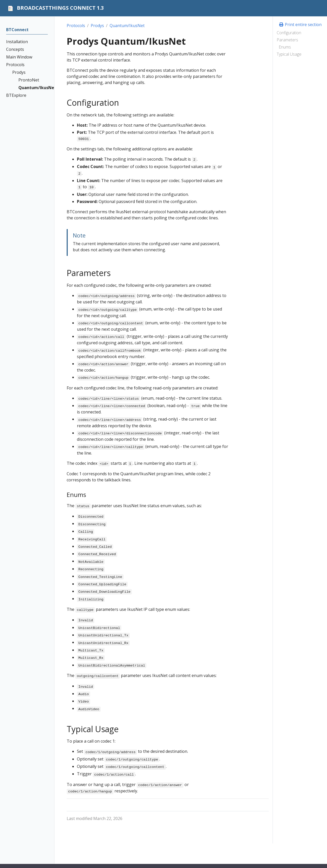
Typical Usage (289, 54)
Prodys (97, 26)
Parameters (287, 40)
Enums (285, 47)
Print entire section (300, 25)
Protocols (76, 26)
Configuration (289, 33)
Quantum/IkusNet (127, 26)
